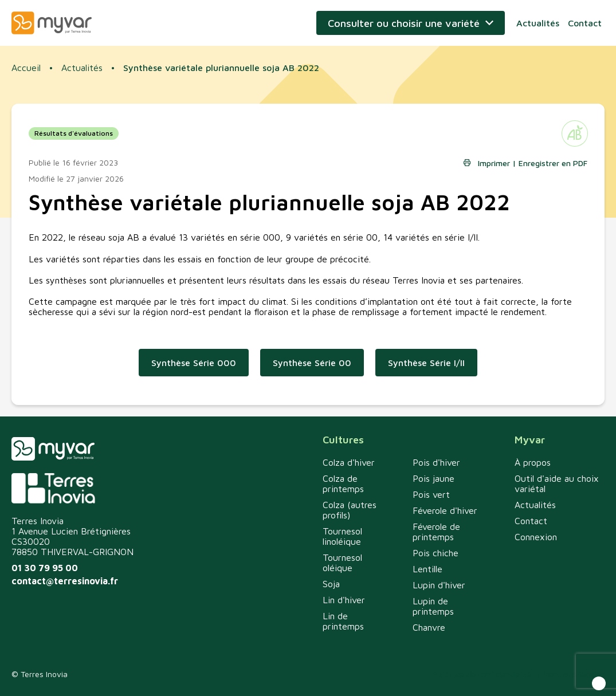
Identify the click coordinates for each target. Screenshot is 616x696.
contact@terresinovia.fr (65, 581)
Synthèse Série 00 (312, 363)
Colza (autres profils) (350, 510)
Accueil (26, 68)
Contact (585, 23)
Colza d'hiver (349, 462)
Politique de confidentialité (482, 674)
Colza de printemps (343, 483)
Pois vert (431, 494)
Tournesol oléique (342, 563)
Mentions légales (574, 674)
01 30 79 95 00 (45, 568)
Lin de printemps (343, 621)
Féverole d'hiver (445, 510)
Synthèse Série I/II (426, 363)
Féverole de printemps (436, 532)
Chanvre (429, 627)
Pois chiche (435, 553)
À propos (533, 462)
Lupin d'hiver (439, 585)
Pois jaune (433, 478)
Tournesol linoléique (342, 536)
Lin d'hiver (344, 600)
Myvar (52, 23)
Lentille (427, 569)
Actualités (538, 23)
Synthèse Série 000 (194, 363)
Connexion (536, 537)
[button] (599, 683)
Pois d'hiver (436, 462)
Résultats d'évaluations (74, 133)
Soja (331, 584)
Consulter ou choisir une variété (404, 23)
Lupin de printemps (433, 606)
